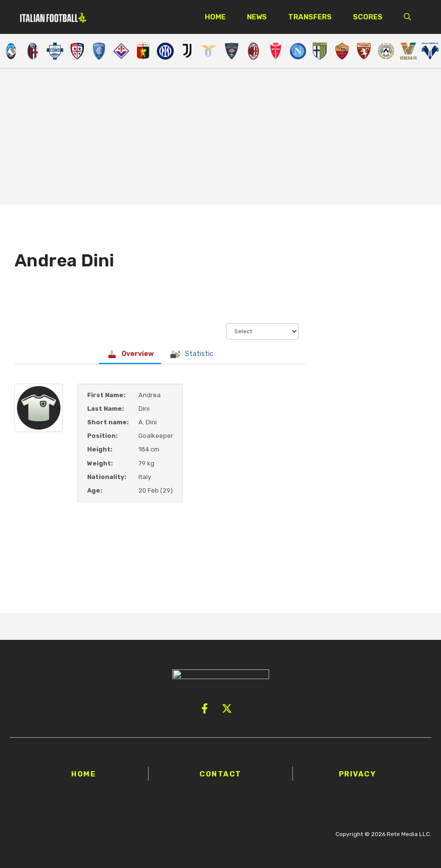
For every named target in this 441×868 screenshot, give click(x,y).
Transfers (310, 17)
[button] (407, 17)
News (257, 17)
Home (215, 17)
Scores (368, 17)
